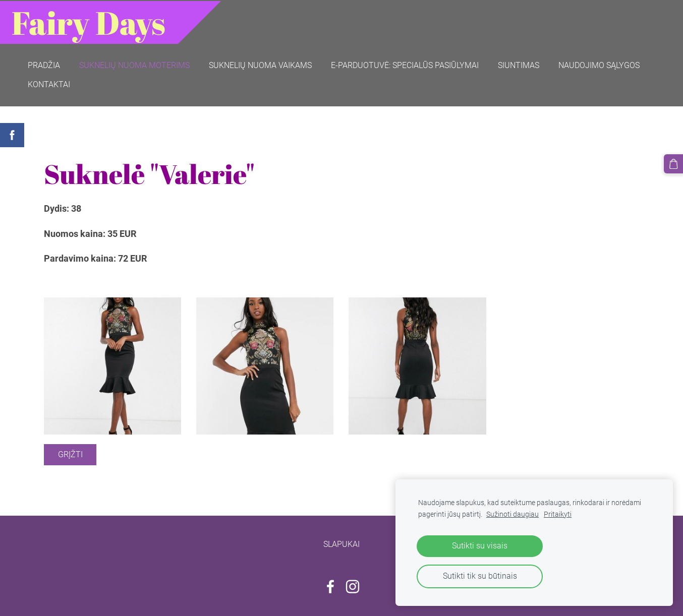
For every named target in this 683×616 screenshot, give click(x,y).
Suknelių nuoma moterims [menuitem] (135, 64)
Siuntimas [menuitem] (520, 64)
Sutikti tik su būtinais (480, 576)
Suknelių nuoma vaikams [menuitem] (261, 64)
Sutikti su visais (480, 546)
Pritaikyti (558, 514)
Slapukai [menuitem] (341, 543)
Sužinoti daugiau (513, 514)
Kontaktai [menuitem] (50, 83)
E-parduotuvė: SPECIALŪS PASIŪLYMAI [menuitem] (406, 64)
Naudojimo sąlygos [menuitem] (600, 64)
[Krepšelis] (673, 164)
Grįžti (70, 453)
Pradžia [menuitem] (45, 64)
